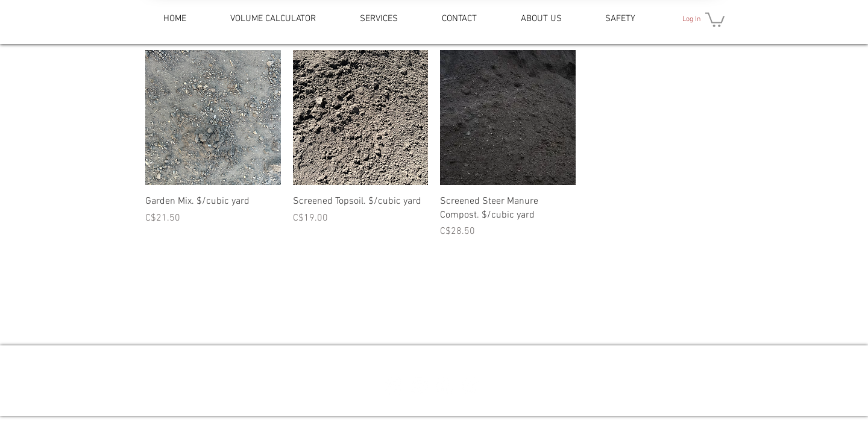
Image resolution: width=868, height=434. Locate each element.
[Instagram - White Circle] (470, 386)
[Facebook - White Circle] (444, 386)
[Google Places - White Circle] (419, 386)
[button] (715, 19)
